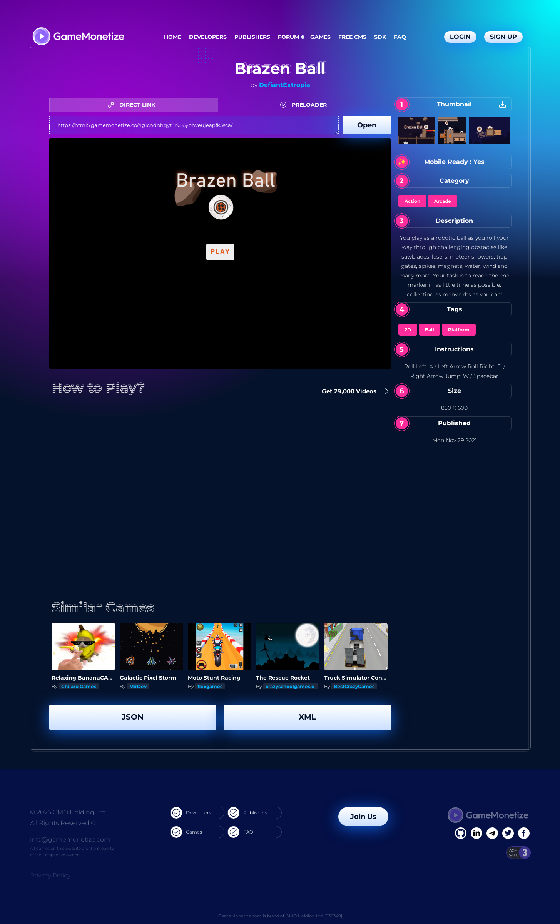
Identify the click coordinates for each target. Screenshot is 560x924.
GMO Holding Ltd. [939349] (314, 916)
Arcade (443, 201)
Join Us (363, 817)
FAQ (400, 37)
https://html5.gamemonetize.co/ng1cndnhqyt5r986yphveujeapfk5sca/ (194, 125)
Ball (430, 330)
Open (367, 125)
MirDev (138, 686)
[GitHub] (524, 833)
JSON (133, 717)
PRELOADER (305, 105)
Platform (459, 330)
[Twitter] (508, 833)
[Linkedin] (492, 833)
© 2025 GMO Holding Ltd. (69, 812)
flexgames (210, 686)
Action (412, 201)
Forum (288, 37)
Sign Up (503, 37)
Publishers (252, 37)
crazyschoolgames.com (294, 686)
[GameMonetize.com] (78, 37)
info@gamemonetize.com (70, 840)
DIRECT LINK (134, 105)
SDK (380, 37)
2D (408, 330)
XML (307, 717)
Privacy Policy (50, 875)
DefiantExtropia (285, 85)
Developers (208, 37)
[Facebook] (461, 833)
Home (173, 37)
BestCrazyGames (354, 686)
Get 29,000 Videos (354, 392)
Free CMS (352, 37)
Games (320, 37)
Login (460, 37)
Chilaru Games (79, 686)
